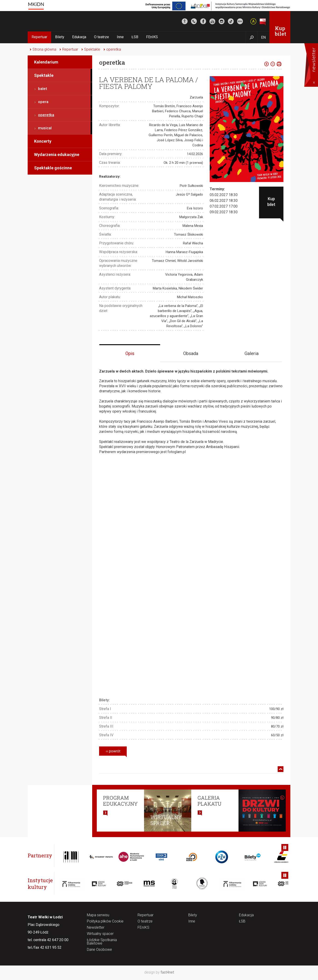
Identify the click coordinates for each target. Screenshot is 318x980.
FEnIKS (152, 37)
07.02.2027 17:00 (224, 206)
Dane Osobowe (99, 950)
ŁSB (135, 37)
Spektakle (92, 49)
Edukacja (79, 37)
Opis (130, 353)
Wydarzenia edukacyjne (57, 155)
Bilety (60, 37)
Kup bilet (281, 31)
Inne (120, 37)
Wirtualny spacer (100, 934)
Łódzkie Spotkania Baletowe (102, 942)
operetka (114, 49)
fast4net (167, 972)
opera (43, 102)
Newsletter (96, 928)
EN (263, 37)
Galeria (252, 353)
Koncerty (43, 141)
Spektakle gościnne (53, 168)
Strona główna (44, 49)
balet (43, 89)
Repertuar (39, 37)
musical (45, 128)
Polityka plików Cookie (105, 921)
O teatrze (102, 37)
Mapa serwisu (98, 915)
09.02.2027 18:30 (224, 212)
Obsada (191, 353)
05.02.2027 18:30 (224, 195)
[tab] (130, 353)
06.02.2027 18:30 (224, 201)
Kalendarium (46, 62)
